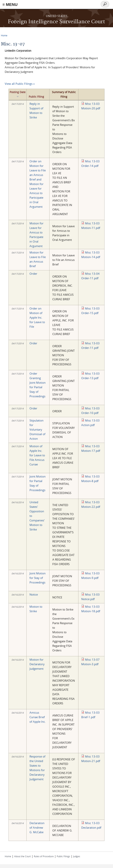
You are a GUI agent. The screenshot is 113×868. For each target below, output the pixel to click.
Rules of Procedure (44, 856)
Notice (34, 594)
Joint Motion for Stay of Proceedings (38, 578)
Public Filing (36, 97)
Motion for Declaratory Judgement (37, 664)
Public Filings (63, 856)
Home (4, 35)
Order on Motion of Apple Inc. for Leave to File (37, 317)
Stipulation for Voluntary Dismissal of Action (37, 429)
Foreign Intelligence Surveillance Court (57, 22)
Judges (77, 856)
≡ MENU (10, 4)
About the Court (22, 856)
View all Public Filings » (20, 84)
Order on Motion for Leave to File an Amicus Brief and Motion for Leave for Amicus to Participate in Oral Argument (38, 184)
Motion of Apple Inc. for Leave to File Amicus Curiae (37, 455)
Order (33, 274)
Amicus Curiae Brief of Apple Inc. (38, 717)
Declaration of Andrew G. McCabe (37, 828)
